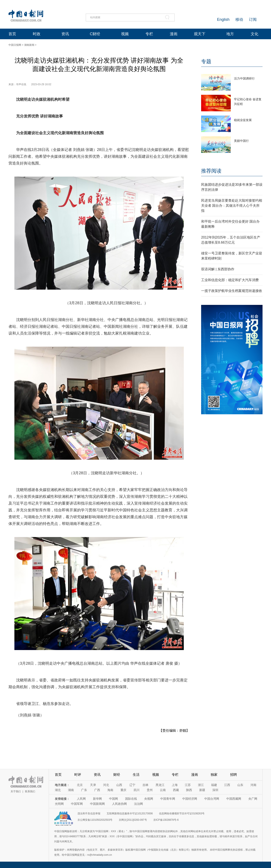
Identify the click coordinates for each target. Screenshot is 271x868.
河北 (106, 785)
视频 (125, 34)
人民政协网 (119, 804)
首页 (12, 34)
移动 (239, 20)
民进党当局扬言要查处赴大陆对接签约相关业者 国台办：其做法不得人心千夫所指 (232, 206)
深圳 (215, 790)
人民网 (81, 799)
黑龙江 (160, 785)
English (223, 20)
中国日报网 (15, 45)
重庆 (123, 790)
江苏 (188, 785)
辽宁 (132, 785)
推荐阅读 (211, 171)
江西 (227, 785)
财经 (117, 775)
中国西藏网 (234, 799)
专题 (206, 61)
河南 (253, 785)
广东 (84, 790)
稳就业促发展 (243, 120)
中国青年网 (168, 799)
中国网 (113, 799)
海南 (110, 790)
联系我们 (30, 791)
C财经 (95, 34)
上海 (175, 785)
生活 (136, 775)
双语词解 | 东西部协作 (218, 269)
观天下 (200, 34)
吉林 (145, 785)
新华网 (97, 799)
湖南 (71, 790)
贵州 (150, 790)
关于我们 (16, 791)
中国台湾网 (212, 799)
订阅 (253, 20)
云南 (163, 790)
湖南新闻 (29, 45)
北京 (80, 785)
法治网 (138, 804)
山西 (119, 785)
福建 (214, 785)
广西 (97, 790)
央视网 (149, 799)
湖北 (58, 790)
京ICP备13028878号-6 (166, 820)
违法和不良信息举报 (89, 814)
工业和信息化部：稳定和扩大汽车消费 (230, 280)
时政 (37, 34)
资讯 (65, 34)
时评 (78, 775)
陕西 (189, 790)
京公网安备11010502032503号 (95, 820)
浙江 (201, 785)
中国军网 (77, 804)
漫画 (174, 34)
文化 (254, 34)
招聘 (234, 775)
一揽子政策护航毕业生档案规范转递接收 (232, 291)
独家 (214, 775)
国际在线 (131, 799)
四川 (137, 790)
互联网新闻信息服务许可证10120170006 (130, 814)
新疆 (202, 790)
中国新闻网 (97, 804)
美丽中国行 (241, 141)
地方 (230, 34)
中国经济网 (190, 799)
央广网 (253, 799)
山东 (240, 785)
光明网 (59, 804)
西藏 (176, 790)
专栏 (149, 34)
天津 (93, 785)
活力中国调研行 (244, 78)
